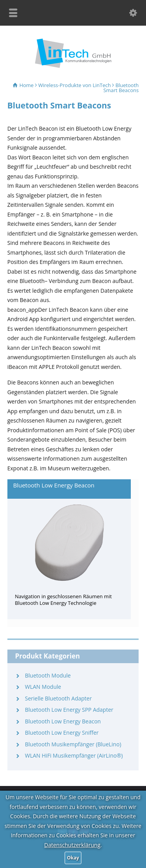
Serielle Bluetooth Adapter (58, 698)
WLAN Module (43, 687)
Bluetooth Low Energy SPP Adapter (69, 710)
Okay (73, 858)
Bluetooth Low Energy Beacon (54, 485)
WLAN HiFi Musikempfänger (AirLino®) (74, 755)
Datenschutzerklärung (72, 845)
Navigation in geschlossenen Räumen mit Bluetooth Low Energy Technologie (63, 600)
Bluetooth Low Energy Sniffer (62, 733)
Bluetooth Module (48, 675)
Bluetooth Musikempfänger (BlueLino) (73, 744)
